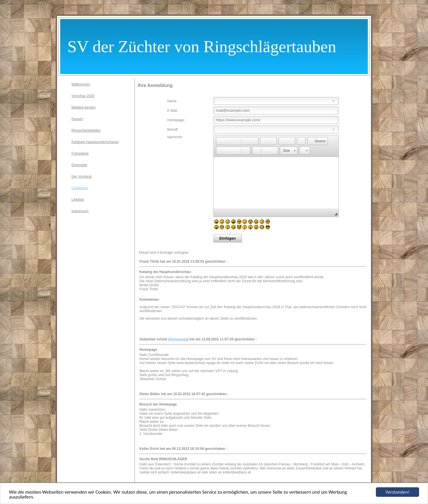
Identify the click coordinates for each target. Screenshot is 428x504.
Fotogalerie (80, 154)
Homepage (178, 339)
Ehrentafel (79, 165)
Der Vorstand (82, 177)
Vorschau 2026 (83, 96)
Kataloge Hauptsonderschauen (95, 142)
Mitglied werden (84, 107)
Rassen (77, 119)
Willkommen (81, 84)
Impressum (80, 211)
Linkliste (78, 200)
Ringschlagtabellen (86, 130)
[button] (220, 141)
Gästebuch (80, 188)
